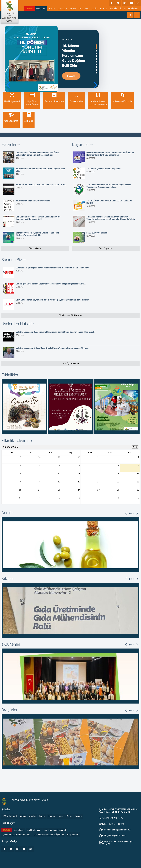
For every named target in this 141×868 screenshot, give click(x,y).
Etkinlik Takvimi (17, 441)
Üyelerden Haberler (20, 324)
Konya (69, 816)
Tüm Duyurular (106, 248)
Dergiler (8, 513)
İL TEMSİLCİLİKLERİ (129, 9)
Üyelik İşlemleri (34, 830)
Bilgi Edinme (73, 835)
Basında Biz (14, 260)
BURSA (73, 9)
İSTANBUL (84, 9)
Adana (23, 816)
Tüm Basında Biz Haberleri (70, 315)
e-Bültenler (11, 644)
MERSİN (113, 9)
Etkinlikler (10, 375)
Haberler (11, 144)
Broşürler (9, 710)
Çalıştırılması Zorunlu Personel (17, 835)
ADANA (52, 9)
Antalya (33, 816)
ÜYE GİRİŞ (41, 9)
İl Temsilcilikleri (10, 816)
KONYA (104, 9)
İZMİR (95, 9)
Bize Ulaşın (19, 830)
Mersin (79, 816)
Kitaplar (8, 579)
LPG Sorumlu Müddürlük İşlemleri (49, 835)
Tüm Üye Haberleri (70, 364)
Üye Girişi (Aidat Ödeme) (55, 830)
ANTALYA (63, 9)
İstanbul (52, 816)
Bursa (42, 816)
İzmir (61, 816)
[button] (95, 85)
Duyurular (82, 144)
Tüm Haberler (35, 248)
